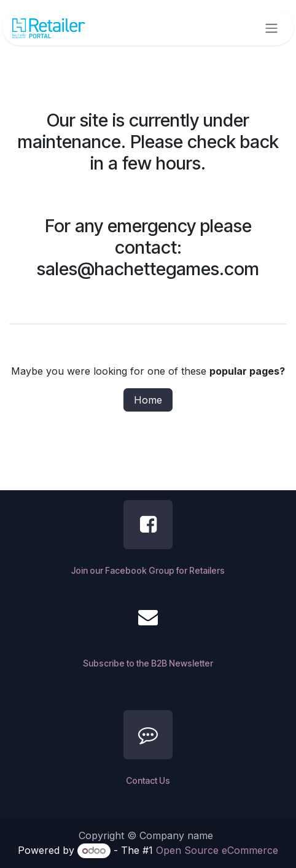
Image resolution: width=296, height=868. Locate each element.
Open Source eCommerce (217, 850)
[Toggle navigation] (271, 28)
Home (148, 400)
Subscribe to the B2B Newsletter (148, 663)
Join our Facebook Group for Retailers (148, 570)
